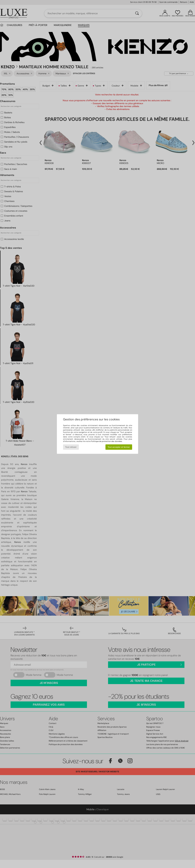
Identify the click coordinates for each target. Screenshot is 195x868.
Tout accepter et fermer (119, 447)
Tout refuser (71, 447)
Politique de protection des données (107, 441)
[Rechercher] (137, 13)
